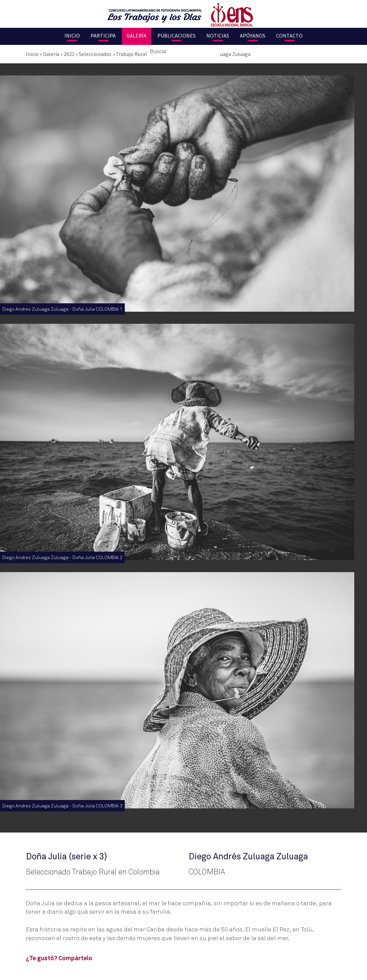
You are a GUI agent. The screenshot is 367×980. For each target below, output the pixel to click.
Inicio (72, 36)
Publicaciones (176, 36)
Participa (103, 36)
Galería (137, 36)
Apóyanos (253, 36)
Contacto (289, 36)
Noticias (218, 36)
